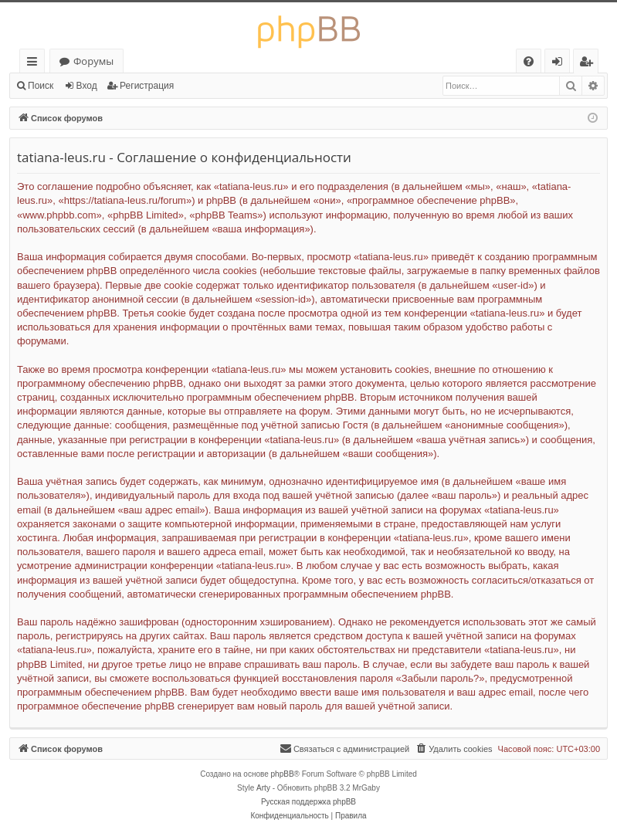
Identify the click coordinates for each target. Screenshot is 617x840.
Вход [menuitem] (560, 64)
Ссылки (35, 64)
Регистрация (147, 86)
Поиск (41, 86)
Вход (87, 86)
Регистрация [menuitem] (590, 64)
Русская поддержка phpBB (308, 802)
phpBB (283, 774)
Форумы (93, 61)
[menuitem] (529, 61)
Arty (263, 788)
